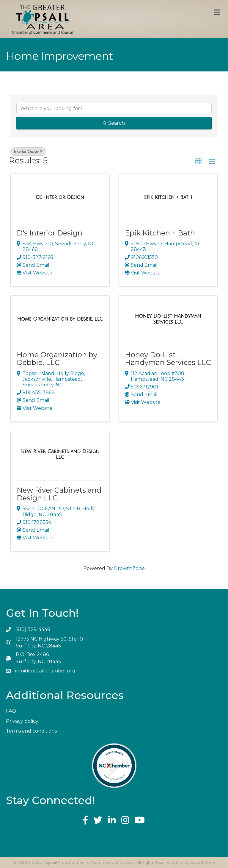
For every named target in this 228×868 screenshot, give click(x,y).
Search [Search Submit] (114, 123)
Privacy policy (22, 721)
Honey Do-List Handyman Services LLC (168, 359)
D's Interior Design (49, 233)
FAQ (11, 711)
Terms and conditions (31, 731)
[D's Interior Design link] (60, 197)
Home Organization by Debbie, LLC (57, 359)
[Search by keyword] (114, 108)
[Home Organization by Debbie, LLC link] (60, 319)
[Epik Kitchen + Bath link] (168, 197)
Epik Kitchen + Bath (160, 233)
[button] (198, 162)
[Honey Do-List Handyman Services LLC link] (168, 319)
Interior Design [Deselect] (28, 151)
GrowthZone (129, 568)
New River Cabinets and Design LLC (59, 494)
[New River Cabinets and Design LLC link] (60, 454)
